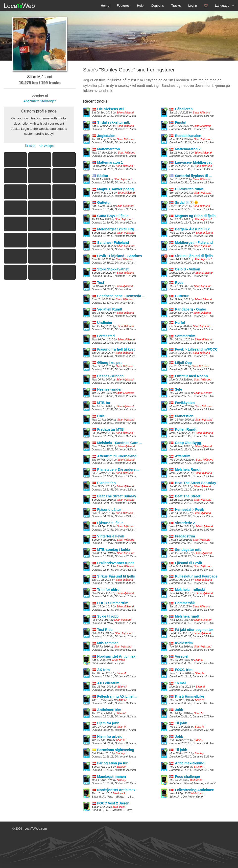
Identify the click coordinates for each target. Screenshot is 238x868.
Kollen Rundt (186, 429)
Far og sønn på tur (112, 763)
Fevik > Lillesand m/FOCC (196, 349)
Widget (47, 146)
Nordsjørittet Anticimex (116, 656)
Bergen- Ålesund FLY (192, 229)
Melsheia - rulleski (190, 590)
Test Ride (105, 630)
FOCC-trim (184, 670)
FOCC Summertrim (113, 603)
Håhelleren (184, 109)
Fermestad (106, 336)
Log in (193, 6)
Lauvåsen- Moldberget (193, 162)
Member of (40, 96)
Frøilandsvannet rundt (116, 563)
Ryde (179, 283)
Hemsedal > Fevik (190, 510)
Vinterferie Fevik (111, 536)
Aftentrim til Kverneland (117, 456)
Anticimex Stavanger (40, 101)
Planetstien (184, 416)
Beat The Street (188, 496)
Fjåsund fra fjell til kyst (116, 349)
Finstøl (181, 122)
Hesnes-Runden (110, 376)
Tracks (176, 6)
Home (105, 6)
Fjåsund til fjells (110, 523)
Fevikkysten (185, 403)
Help (140, 6)
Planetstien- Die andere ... (118, 469)
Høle (101, 416)
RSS (30, 146)
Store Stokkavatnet (113, 269)
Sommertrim (185, 336)
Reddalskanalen (188, 136)
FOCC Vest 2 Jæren (113, 803)
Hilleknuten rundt (189, 189)
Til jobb (181, 723)
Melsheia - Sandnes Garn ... (120, 443)
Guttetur (104, 202)
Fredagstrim (185, 536)
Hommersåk (185, 603)
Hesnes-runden (110, 389)
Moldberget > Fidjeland (194, 243)
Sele (178, 389)
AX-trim (104, 670)
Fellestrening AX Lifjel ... (117, 696)
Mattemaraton (109, 149)
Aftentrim (183, 456)
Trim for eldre (108, 590)
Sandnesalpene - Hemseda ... (121, 296)
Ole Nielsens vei (110, 109)
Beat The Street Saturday (196, 483)
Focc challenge (187, 777)
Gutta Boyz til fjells (113, 216)
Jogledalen (106, 136)
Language (222, 6)
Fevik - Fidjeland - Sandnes (119, 256)
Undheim (105, 323)
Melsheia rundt (187, 616)
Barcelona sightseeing (116, 750)
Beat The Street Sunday (117, 496)
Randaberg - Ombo (190, 309)
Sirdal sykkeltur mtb (114, 122)
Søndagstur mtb (188, 550)
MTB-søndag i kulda (114, 550)
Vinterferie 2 (185, 523)
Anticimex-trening (190, 763)
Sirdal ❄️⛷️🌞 (187, 202)
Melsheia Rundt (188, 469)
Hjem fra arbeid (110, 736)
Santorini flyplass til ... (193, 176)
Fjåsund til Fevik (189, 563)
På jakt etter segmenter (194, 630)
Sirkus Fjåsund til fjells (194, 256)
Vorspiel (182, 656)
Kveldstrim (184, 643)
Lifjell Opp (183, 363)
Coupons (157, 6)
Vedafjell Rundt (110, 309)
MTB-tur (104, 403)
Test (101, 283)
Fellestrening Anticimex (194, 790)
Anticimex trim (109, 710)
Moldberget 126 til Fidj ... (117, 229)
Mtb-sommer (108, 643)
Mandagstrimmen (112, 777)
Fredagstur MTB (110, 429)
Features (123, 6)
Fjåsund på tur (109, 510)
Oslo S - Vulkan (188, 269)
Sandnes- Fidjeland (113, 243)
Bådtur (103, 176)
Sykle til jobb (108, 616)
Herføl (180, 323)
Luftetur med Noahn (191, 376)
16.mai (180, 683)
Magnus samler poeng (116, 189)
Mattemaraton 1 (110, 162)
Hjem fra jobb (108, 723)
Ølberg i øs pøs (110, 363)
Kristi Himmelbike (190, 696)
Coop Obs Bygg (188, 443)
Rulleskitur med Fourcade (196, 576)
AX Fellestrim (108, 683)
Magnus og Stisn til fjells (195, 216)
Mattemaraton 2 (188, 149)
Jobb (179, 710)
